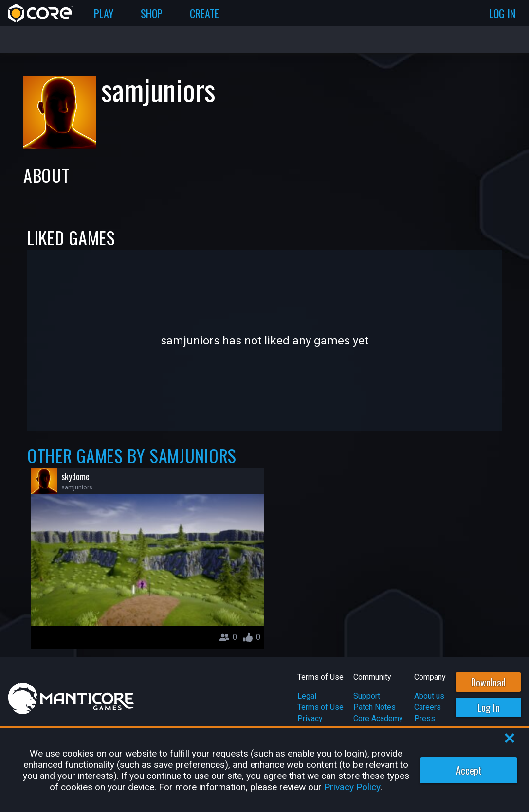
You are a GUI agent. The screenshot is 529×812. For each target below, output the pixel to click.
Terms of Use (320, 707)
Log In (489, 707)
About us (429, 696)
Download (488, 682)
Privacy (310, 718)
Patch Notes (374, 707)
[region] (264, 770)
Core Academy (378, 718)
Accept (469, 770)
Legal (307, 696)
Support (367, 696)
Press (425, 718)
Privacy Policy (352, 787)
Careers (428, 707)
